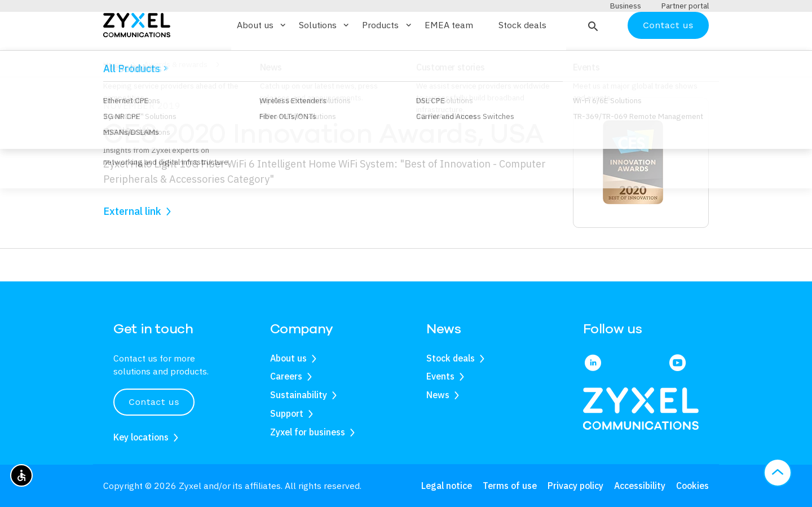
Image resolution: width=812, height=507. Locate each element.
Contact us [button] (154, 402)
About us (288, 358)
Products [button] (387, 58)
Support (287, 413)
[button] (592, 58)
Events (440, 377)
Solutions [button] (325, 58)
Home (113, 98)
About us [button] (262, 58)
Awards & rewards (176, 98)
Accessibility (640, 486)
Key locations (141, 437)
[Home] (137, 57)
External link (132, 244)
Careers (286, 377)
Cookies (692, 486)
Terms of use (510, 486)
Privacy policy (575, 486)
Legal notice (447, 486)
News (438, 395)
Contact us (668, 58)
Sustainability (299, 395)
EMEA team (449, 58)
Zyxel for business (308, 432)
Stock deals (522, 58)
